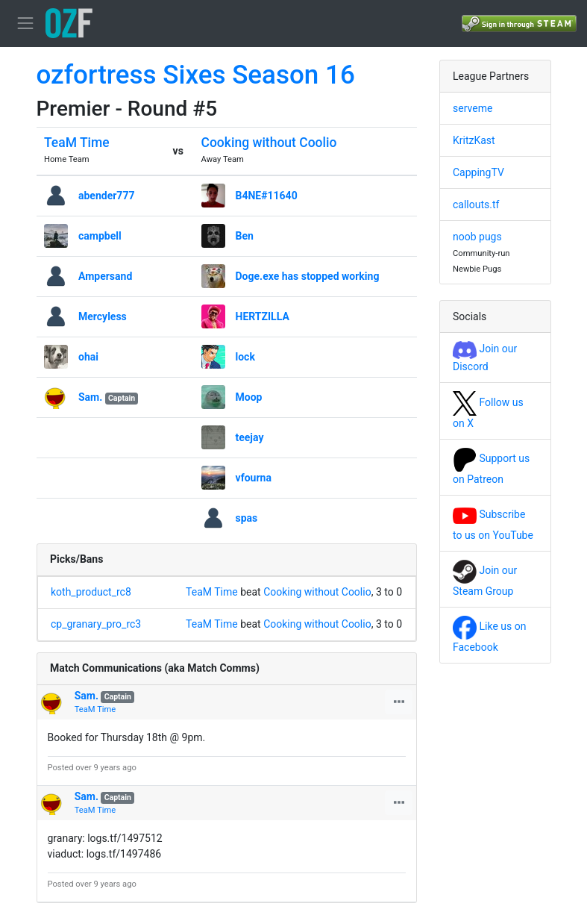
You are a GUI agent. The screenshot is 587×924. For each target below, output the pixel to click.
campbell (100, 236)
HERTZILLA (263, 316)
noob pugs (477, 237)
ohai (88, 357)
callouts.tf (476, 205)
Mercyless (103, 316)
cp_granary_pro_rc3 (96, 624)
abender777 (106, 196)
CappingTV (478, 172)
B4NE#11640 (267, 196)
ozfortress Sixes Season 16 (196, 75)
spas (247, 518)
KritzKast (474, 140)
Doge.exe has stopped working (308, 276)
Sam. (90, 397)
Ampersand (105, 276)
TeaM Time (77, 143)
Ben (245, 236)
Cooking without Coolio (269, 143)
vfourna (254, 478)
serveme (473, 108)
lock (245, 357)
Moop (249, 397)
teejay (250, 437)
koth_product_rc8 (91, 592)
